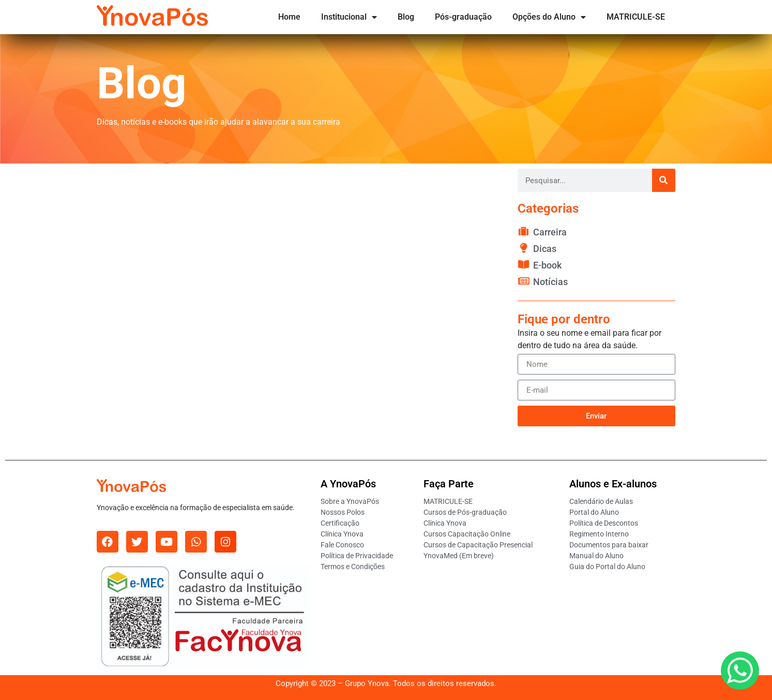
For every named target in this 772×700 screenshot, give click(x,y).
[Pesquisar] (664, 180)
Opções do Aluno (549, 17)
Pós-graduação (463, 17)
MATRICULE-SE (636, 17)
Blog (406, 17)
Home (289, 17)
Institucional (349, 17)
